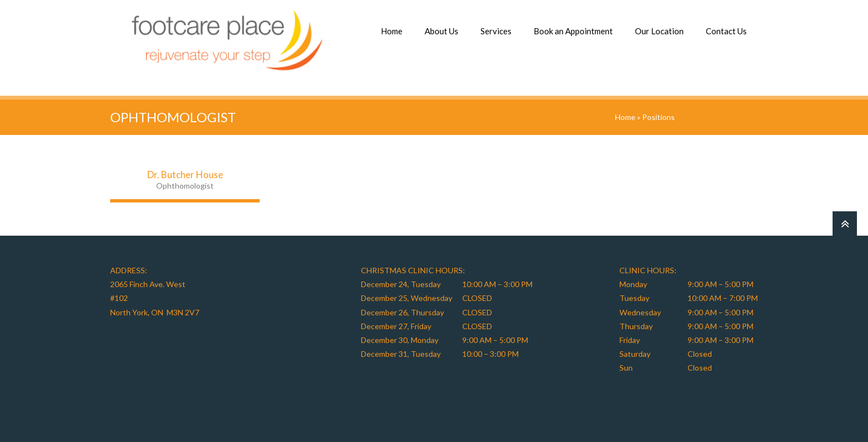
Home (392, 31)
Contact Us (726, 31)
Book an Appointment (573, 31)
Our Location (659, 31)
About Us (441, 31)
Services (496, 31)
